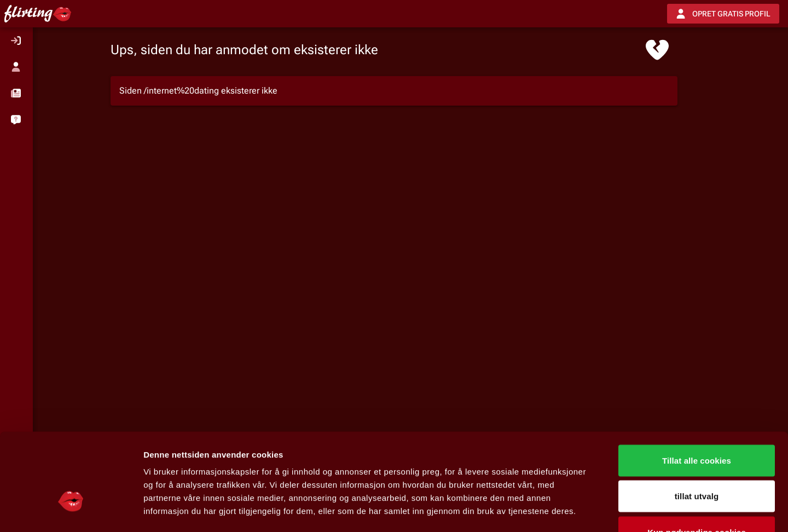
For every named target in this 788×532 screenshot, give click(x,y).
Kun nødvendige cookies (697, 460)
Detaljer (583, 510)
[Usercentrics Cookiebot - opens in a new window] (71, 511)
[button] (16, 93)
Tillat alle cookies (697, 388)
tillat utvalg (697, 424)
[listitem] (16, 41)
